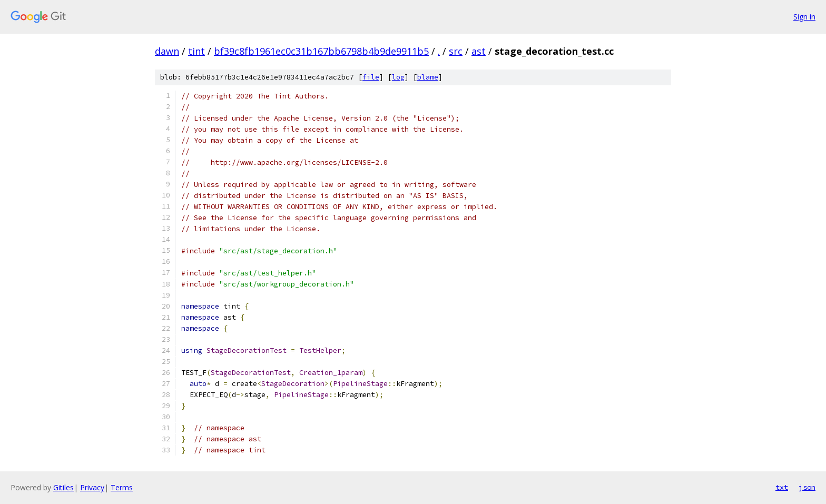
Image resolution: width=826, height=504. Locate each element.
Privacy (92, 487)
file (371, 77)
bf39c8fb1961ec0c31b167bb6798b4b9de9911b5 (321, 51)
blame (428, 77)
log (398, 77)
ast (479, 51)
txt (782, 487)
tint (196, 51)
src (456, 51)
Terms (122, 487)
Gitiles (63, 487)
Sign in (804, 17)
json (807, 487)
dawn (167, 51)
